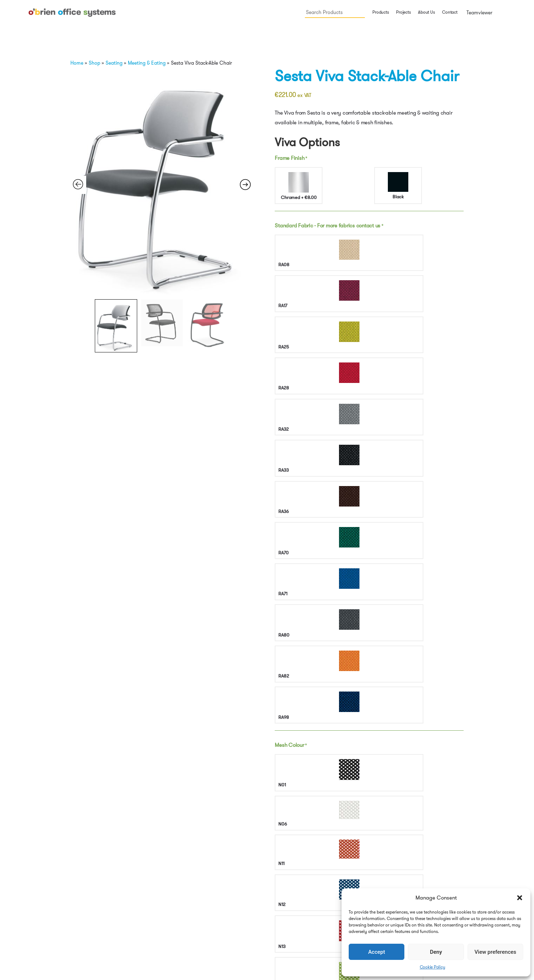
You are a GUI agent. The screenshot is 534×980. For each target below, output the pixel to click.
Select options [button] (88, 805)
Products (380, 12)
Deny (436, 952)
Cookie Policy (433, 967)
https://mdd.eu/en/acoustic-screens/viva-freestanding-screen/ (385, 576)
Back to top (428, 873)
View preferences (495, 952)
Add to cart (392, 524)
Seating (114, 63)
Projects (403, 12)
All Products (315, 595)
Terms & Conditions (434, 855)
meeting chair (418, 595)
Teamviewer (479, 13)
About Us (426, 12)
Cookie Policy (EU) (337, 900)
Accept (377, 952)
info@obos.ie (139, 869)
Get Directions (140, 892)
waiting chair (322, 603)
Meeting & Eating (147, 63)
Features (288, 627)
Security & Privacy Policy (439, 864)
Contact (450, 12)
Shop (94, 63)
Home (77, 63)
